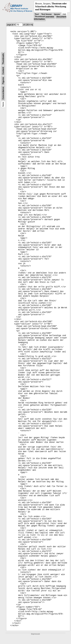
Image (57, 14)
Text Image (46, 14)
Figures (3, 80)
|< (13, 25)
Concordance (3, 93)
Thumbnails (3, 59)
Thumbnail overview (44, 17)
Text (37, 14)
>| (32, 25)
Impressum (35, 634)
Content (3, 71)
